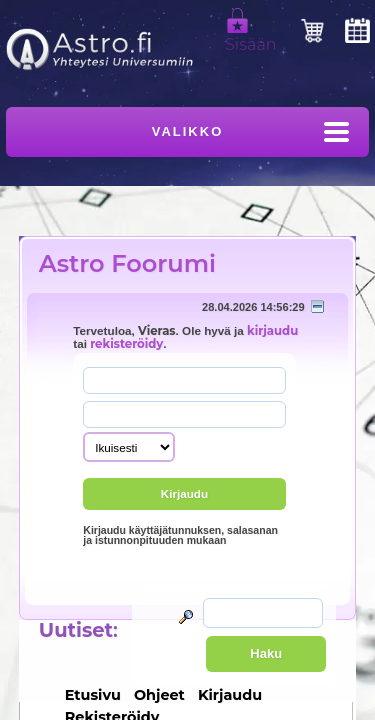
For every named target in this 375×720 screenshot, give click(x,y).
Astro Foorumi (127, 263)
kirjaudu (272, 331)
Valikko (188, 131)
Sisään (251, 36)
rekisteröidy (126, 344)
